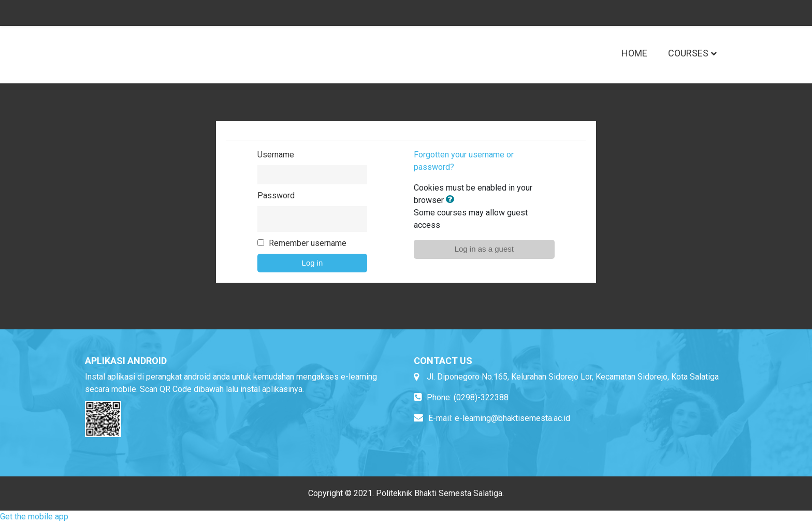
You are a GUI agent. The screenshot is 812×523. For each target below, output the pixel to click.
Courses (688, 53)
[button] (452, 200)
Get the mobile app (34, 517)
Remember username (308, 243)
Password (276, 195)
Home (634, 53)
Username (276, 155)
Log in (313, 263)
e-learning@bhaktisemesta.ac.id (512, 418)
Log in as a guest (484, 249)
